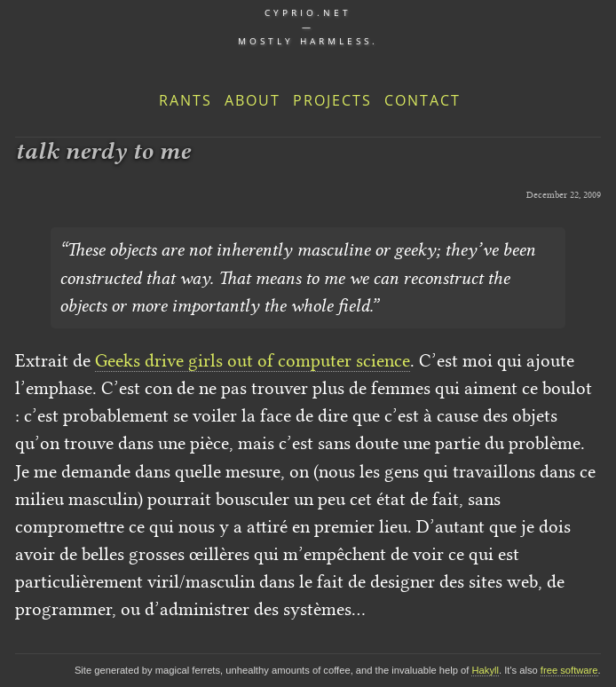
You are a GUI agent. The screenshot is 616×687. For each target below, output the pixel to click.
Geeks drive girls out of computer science (253, 360)
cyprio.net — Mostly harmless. (308, 27)
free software (569, 670)
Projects (332, 100)
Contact (423, 100)
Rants (186, 100)
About (253, 100)
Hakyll (485, 670)
